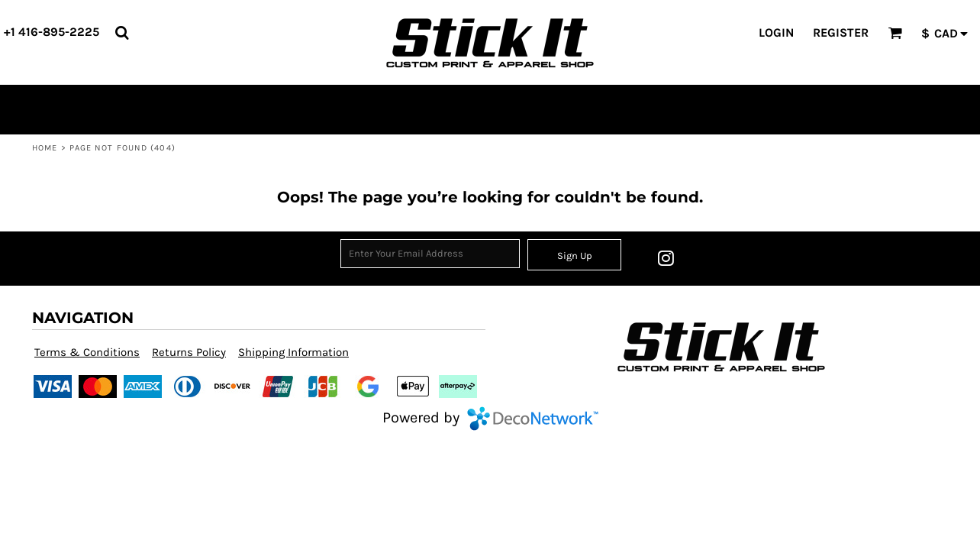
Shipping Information (293, 352)
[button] (122, 32)
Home (45, 148)
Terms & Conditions (87, 352)
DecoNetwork (533, 419)
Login (776, 32)
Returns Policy (189, 352)
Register (841, 32)
